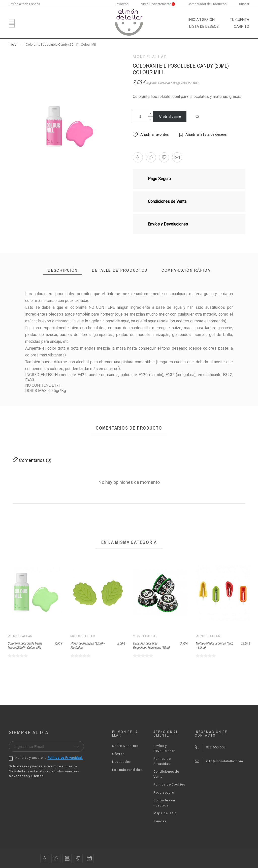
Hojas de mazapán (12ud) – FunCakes (88, 645)
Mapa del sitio (165, 813)
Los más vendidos (127, 770)
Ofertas (118, 754)
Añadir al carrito (170, 116)
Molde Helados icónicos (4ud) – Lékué (214, 645)
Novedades (121, 762)
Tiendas (160, 821)
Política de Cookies (169, 784)
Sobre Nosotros (125, 746)
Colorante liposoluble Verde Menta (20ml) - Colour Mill (25, 645)
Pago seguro (164, 792)
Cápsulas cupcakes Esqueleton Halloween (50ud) (151, 645)
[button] (198, 117)
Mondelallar (150, 57)
